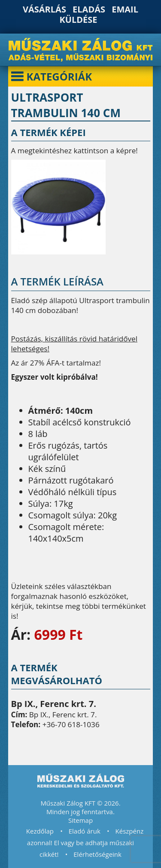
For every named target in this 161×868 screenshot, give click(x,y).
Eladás (89, 9)
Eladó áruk (85, 831)
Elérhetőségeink (97, 854)
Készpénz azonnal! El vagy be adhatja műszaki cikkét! (85, 843)
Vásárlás (44, 9)
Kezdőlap (40, 831)
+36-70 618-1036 (71, 724)
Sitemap (80, 820)
